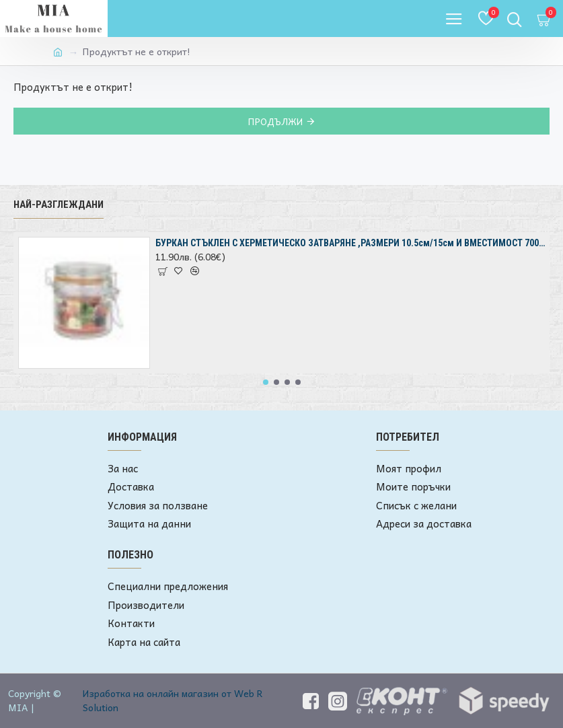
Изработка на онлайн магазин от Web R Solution (173, 700)
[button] (266, 382)
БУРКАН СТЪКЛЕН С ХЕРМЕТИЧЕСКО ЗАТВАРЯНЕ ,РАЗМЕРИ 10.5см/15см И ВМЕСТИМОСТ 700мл (350, 243)
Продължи (275, 121)
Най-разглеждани (59, 205)
